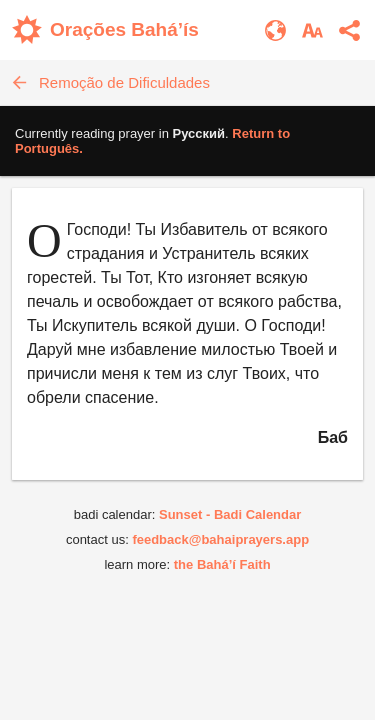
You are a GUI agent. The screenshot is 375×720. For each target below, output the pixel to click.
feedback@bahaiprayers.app (220, 539)
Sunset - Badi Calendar (230, 514)
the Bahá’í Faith (222, 564)
